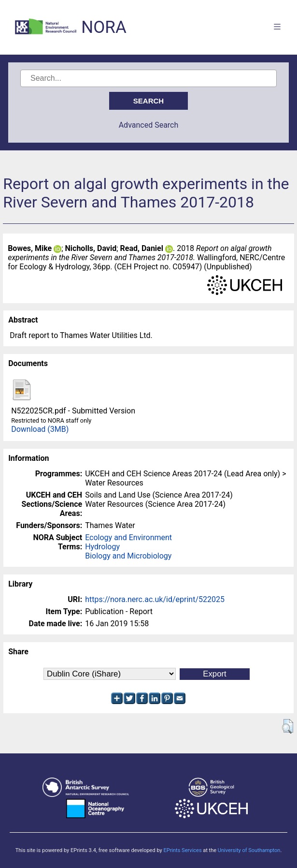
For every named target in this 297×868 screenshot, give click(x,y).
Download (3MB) (40, 429)
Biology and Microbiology (128, 556)
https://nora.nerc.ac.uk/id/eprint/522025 (155, 599)
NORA (104, 27)
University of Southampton (249, 850)
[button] (288, 726)
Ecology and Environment (128, 537)
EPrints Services (182, 850)
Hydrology (102, 547)
